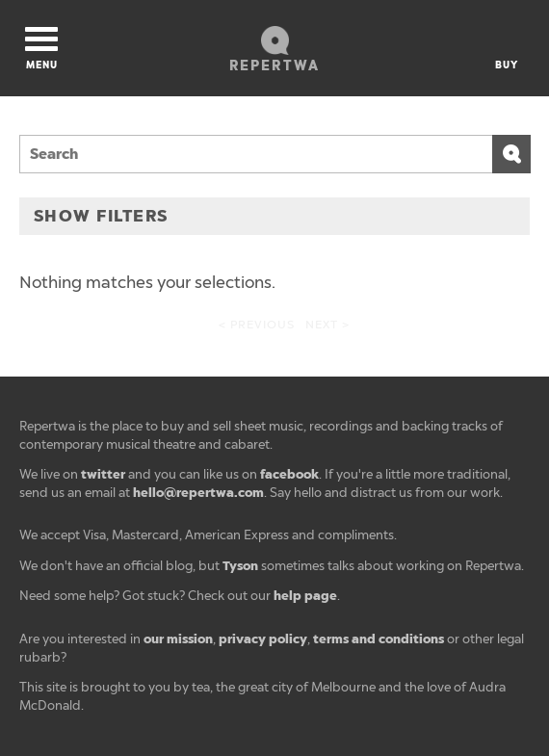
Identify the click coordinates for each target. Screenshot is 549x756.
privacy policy (263, 639)
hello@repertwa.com (198, 493)
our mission (178, 639)
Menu (41, 49)
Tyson (240, 566)
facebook (289, 474)
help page (305, 596)
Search (511, 154)
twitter (103, 474)
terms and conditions (379, 639)
